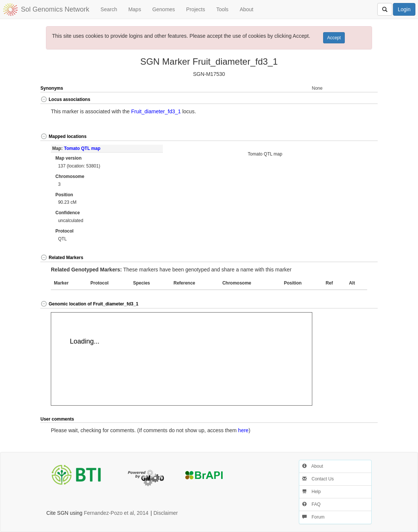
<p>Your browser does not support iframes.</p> (182, 359)
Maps (134, 9)
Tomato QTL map (82, 148)
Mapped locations (63, 136)
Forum (313, 517)
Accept (334, 38)
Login (404, 9)
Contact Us (318, 479)
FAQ (311, 504)
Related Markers (62, 258)
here (243, 430)
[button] (361, 100)
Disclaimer (166, 513)
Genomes (164, 9)
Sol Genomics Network (55, 9)
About (247, 9)
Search (109, 9)
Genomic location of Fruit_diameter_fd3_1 (89, 304)
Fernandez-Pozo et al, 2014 (116, 513)
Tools (222, 9)
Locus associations (65, 99)
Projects (196, 9)
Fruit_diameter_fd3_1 (156, 111)
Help (312, 492)
